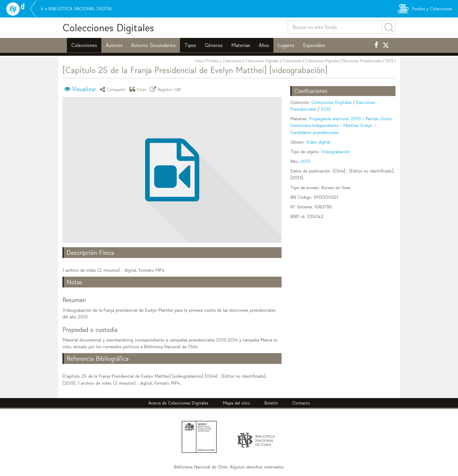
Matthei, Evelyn (358, 125)
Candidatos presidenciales (314, 132)
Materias (241, 45)
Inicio (199, 61)
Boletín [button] (271, 403)
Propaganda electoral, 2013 (335, 119)
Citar (139, 89)
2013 (389, 61)
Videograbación (335, 152)
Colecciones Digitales (108, 28)
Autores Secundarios (153, 45)
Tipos (190, 45)
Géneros (214, 45)
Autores (114, 45)
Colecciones (84, 45)
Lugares (286, 45)
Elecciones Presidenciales (362, 61)
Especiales (314, 45)
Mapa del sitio (236, 403)
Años (264, 45)
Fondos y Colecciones (224, 61)
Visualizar (84, 89)
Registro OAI (166, 89)
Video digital (318, 142)
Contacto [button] (301, 403)
